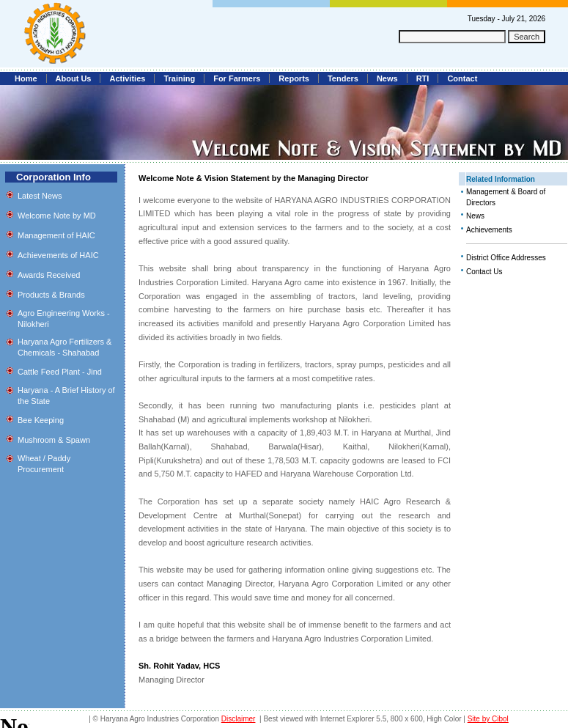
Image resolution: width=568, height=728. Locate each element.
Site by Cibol (488, 719)
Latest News (40, 196)
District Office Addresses (506, 258)
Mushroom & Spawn (54, 440)
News (475, 216)
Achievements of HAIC (58, 255)
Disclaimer (239, 719)
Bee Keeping (41, 420)
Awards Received (49, 275)
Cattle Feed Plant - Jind (60, 372)
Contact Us (484, 272)
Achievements (489, 230)
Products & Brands (51, 295)
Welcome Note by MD (57, 216)
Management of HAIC (56, 235)
